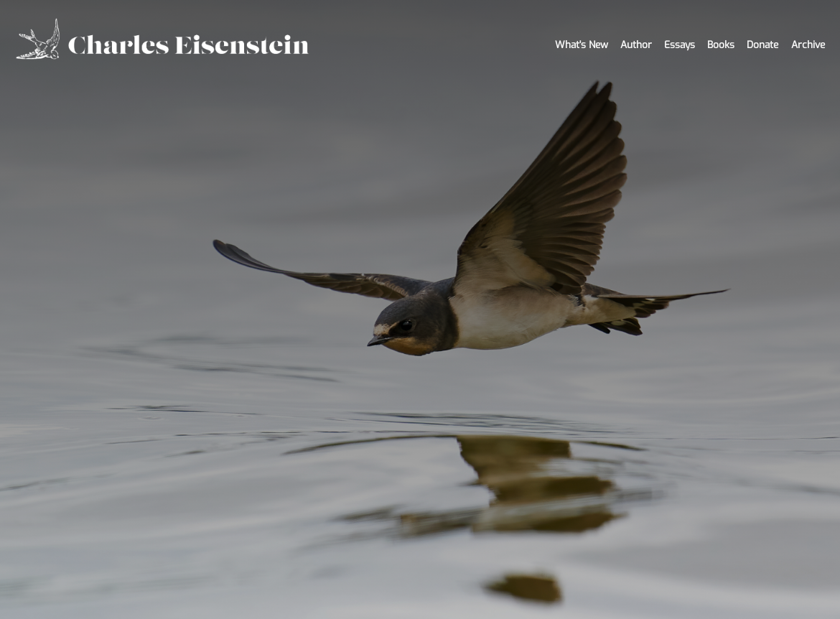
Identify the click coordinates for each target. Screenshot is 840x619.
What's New (582, 45)
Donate (762, 45)
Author (636, 45)
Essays (680, 45)
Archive (808, 45)
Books (721, 45)
